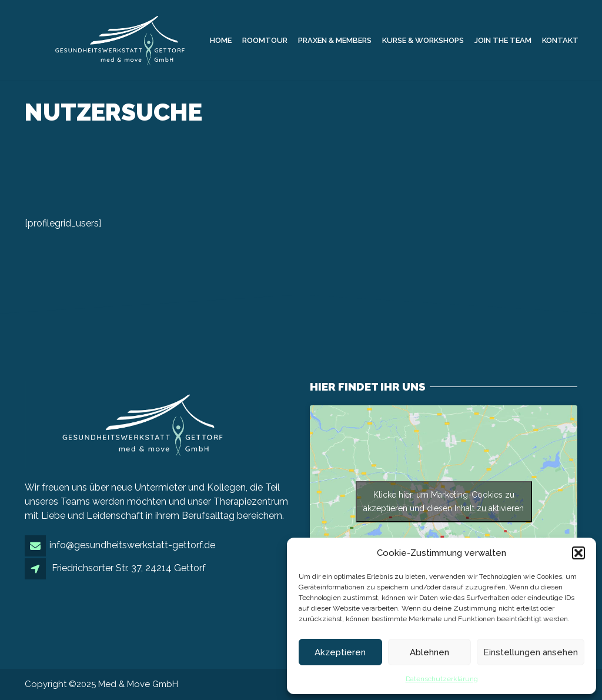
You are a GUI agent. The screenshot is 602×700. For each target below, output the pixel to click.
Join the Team (503, 40)
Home (221, 40)
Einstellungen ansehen (531, 652)
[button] (578, 553)
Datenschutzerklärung (442, 679)
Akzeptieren (340, 652)
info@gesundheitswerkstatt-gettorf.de (132, 545)
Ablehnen (429, 652)
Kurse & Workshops (423, 40)
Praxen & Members (335, 40)
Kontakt (560, 40)
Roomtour (265, 40)
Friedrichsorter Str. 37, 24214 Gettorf (129, 568)
